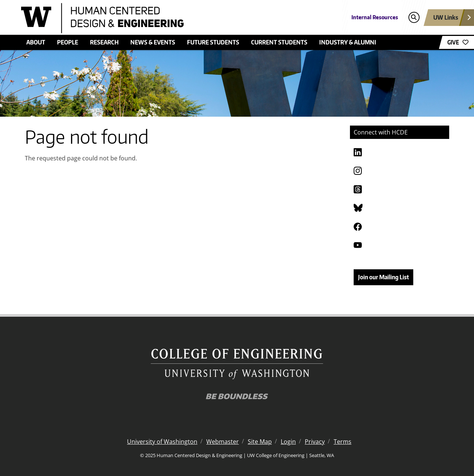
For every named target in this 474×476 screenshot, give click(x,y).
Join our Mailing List (383, 277)
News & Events (153, 42)
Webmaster (223, 442)
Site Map (260, 442)
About (36, 42)
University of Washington (162, 442)
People (68, 42)
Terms (343, 442)
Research (104, 42)
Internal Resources (375, 17)
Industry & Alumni (348, 42)
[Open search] (414, 18)
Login (288, 442)
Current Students (279, 42)
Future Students (213, 42)
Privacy (315, 442)
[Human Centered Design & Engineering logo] (183, 18)
